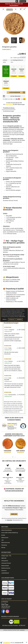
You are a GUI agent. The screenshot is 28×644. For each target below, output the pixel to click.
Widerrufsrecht (5, 548)
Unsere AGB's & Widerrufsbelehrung (10, 543)
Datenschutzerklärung (6, 540)
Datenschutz (10, 530)
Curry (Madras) (20, 451)
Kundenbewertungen (8, 111)
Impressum (4, 581)
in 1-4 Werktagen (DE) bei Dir (17, 60)
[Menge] (5, 92)
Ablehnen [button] (5, 319)
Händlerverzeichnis (6, 578)
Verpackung (4, 555)
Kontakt (3, 545)
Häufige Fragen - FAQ (6, 566)
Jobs (3, 550)
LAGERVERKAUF (5, 583)
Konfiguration (12, 319)
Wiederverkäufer (5, 576)
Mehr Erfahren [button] (22, 317)
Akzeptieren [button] (19, 319)
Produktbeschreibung (9, 108)
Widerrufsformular (6, 553)
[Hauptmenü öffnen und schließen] (3, 9)
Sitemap (3, 558)
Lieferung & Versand (6, 573)
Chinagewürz (8, 451)
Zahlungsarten (5, 571)
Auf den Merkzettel (12, 96)
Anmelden (23, 1)
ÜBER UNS (4, 568)
